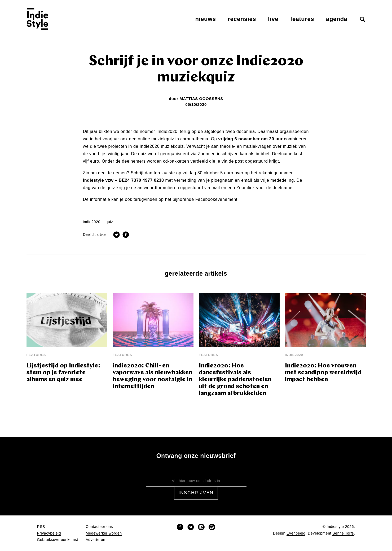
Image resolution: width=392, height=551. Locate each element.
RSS (41, 527)
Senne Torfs (343, 533)
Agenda (337, 19)
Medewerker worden (104, 533)
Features (302, 19)
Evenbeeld (296, 533)
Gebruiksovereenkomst (58, 540)
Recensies (242, 19)
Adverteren (95, 540)
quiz (109, 222)
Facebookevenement (216, 199)
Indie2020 (294, 355)
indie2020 (92, 222)
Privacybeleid (49, 533)
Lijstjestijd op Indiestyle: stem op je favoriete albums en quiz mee (63, 373)
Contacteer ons (99, 527)
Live (273, 19)
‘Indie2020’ (168, 132)
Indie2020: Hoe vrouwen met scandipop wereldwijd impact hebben (323, 373)
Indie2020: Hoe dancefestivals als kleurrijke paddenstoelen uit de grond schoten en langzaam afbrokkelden (235, 380)
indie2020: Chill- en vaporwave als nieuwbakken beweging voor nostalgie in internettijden (152, 376)
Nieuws (206, 19)
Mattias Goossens (201, 99)
